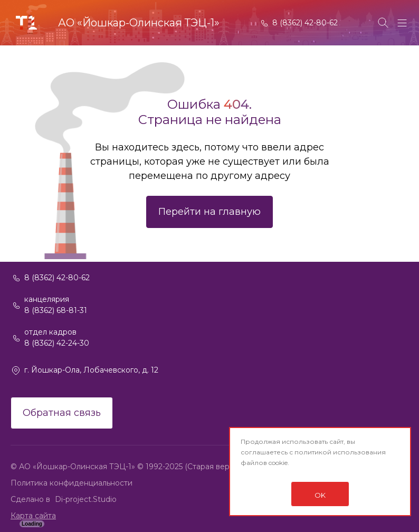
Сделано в (31, 499)
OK (320, 495)
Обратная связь (62, 413)
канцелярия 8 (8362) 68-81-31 (56, 305)
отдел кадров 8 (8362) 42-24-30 (57, 338)
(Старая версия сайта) (226, 467)
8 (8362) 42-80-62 (305, 23)
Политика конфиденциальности (72, 483)
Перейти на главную (209, 212)
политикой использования (340, 452)
